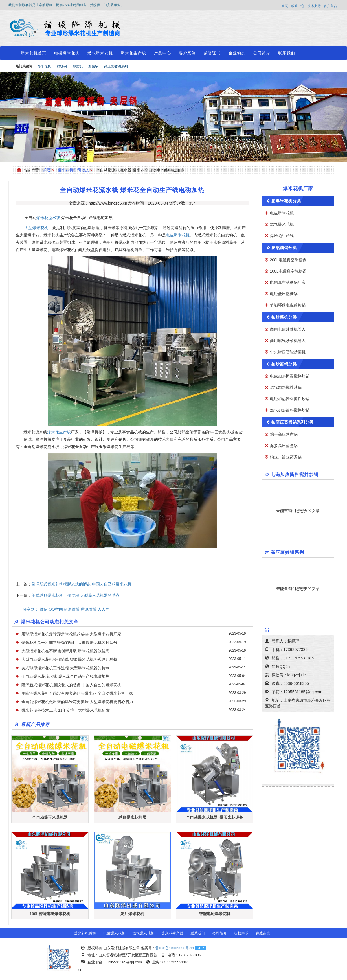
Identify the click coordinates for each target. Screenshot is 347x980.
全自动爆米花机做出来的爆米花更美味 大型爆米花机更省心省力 (77, 702)
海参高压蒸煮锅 (284, 446)
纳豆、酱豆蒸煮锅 (286, 457)
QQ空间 (56, 609)
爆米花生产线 (133, 53)
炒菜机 (78, 66)
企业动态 (237, 53)
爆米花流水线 (48, 218)
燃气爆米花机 (100, 53)
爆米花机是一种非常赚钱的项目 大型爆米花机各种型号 (69, 643)
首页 (285, 6)
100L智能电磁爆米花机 (50, 914)
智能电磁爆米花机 (215, 914)
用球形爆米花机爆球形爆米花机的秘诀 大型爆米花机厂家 (71, 634)
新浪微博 (72, 609)
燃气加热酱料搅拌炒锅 (290, 410)
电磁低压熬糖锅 (284, 294)
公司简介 (262, 53)
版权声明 (241, 933)
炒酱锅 (93, 66)
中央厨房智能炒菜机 (288, 352)
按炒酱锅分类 (284, 364)
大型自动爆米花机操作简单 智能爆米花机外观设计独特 (69, 659)
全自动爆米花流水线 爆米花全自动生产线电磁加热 (65, 676)
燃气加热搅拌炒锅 (286, 387)
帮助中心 (298, 6)
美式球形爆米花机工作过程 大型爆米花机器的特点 (76, 595)
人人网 (104, 609)
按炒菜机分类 (284, 317)
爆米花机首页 (34, 53)
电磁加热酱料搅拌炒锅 (290, 399)
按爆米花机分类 (286, 201)
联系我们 (287, 53)
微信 (44, 609)
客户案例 (187, 53)
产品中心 (162, 53)
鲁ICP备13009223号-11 (175, 948)
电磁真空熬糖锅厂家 (288, 282)
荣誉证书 (212, 53)
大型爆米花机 (36, 228)
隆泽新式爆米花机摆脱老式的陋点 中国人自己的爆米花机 (82, 584)
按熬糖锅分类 (284, 248)
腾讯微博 (89, 609)
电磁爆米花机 (67, 53)
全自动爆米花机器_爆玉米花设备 (215, 817)
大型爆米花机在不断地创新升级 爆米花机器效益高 (65, 651)
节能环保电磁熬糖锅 (288, 305)
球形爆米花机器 (132, 817)
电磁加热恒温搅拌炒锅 (290, 376)
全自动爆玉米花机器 (50, 817)
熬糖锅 (62, 66)
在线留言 (263, 933)
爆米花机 (44, 66)
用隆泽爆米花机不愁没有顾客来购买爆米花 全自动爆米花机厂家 (77, 693)
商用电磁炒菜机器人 (288, 329)
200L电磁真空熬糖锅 (288, 260)
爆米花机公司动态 (73, 170)
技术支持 (314, 6)
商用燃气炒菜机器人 (288, 341)
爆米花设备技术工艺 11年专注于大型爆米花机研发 (66, 710)
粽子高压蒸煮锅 (284, 434)
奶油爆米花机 (132, 914)
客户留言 (330, 6)
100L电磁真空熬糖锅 (288, 271)
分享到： (31, 609)
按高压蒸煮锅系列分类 (293, 422)
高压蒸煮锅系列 (116, 66)
